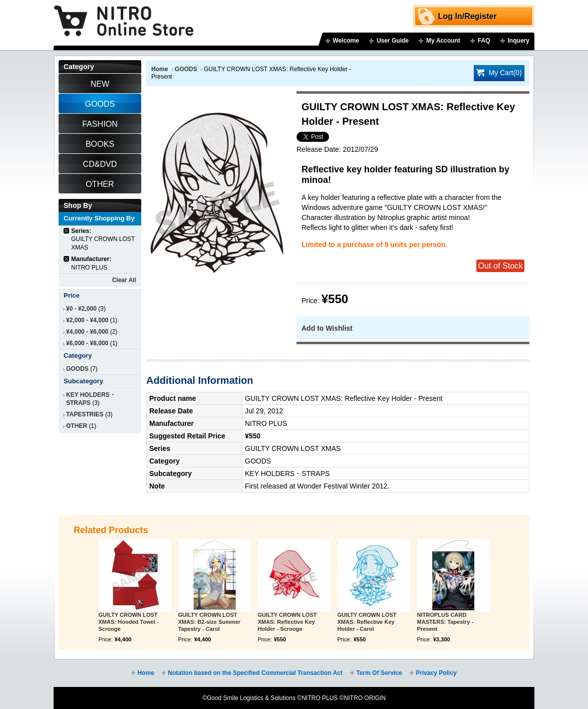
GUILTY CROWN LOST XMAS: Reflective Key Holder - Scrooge (287, 622)
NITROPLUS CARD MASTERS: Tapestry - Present (446, 622)
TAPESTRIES (85, 414)
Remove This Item (67, 231)
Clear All (124, 280)
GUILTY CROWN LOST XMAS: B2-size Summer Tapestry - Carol (210, 622)
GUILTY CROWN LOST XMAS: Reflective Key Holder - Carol (367, 622)
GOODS (186, 69)
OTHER (77, 426)
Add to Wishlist (327, 328)
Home (160, 69)
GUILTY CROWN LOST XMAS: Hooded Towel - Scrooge (129, 622)
